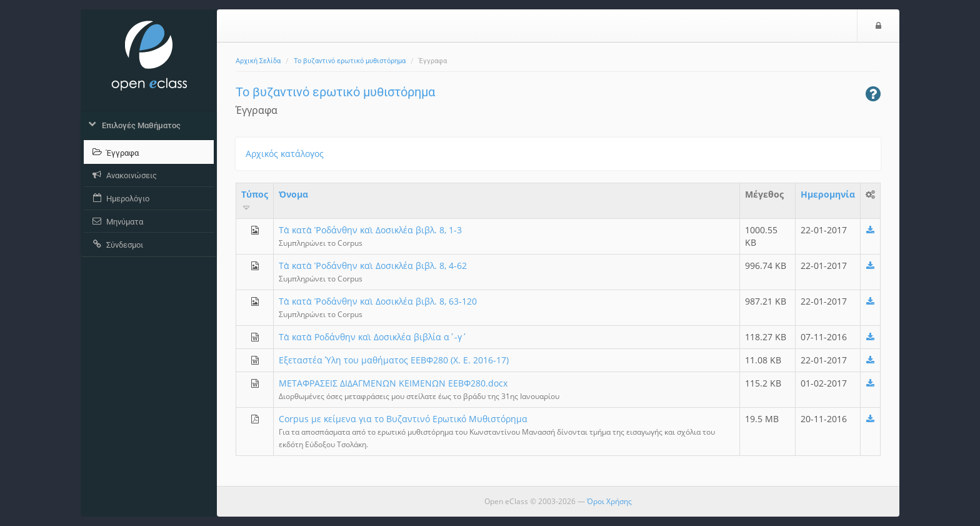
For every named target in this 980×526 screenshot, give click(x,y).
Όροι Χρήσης (609, 501)
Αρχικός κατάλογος (285, 154)
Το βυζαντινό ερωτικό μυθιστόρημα (350, 61)
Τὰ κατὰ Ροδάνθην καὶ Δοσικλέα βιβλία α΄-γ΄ (373, 337)
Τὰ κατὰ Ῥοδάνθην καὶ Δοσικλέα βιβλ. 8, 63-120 (378, 301)
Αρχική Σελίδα (258, 61)
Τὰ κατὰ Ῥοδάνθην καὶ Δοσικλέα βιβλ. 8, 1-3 (370, 230)
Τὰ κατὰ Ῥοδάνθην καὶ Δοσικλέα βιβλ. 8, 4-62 (373, 266)
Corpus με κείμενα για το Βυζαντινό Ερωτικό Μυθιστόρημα (403, 419)
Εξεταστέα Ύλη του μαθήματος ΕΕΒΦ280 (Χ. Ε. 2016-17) (394, 360)
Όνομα (293, 194)
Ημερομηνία (828, 194)
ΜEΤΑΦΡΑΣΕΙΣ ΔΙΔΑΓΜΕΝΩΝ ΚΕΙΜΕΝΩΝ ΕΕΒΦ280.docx (393, 383)
